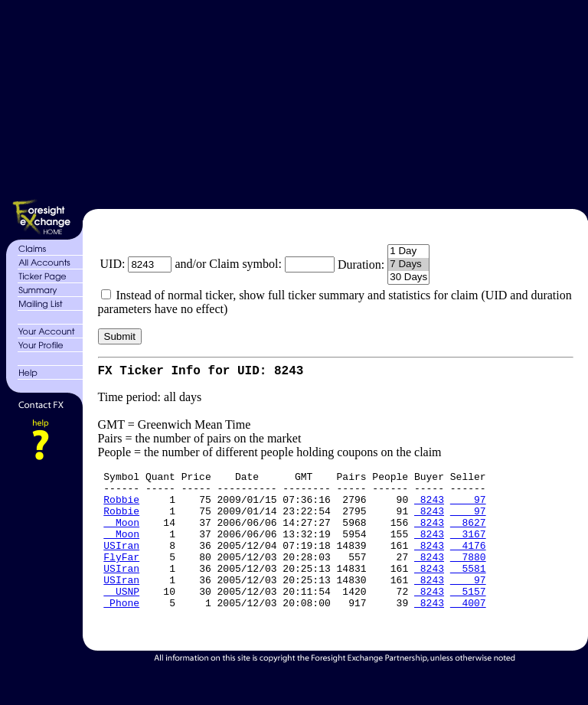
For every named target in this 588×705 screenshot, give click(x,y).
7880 (468, 578)
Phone (121, 633)
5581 (468, 592)
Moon (121, 537)
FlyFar (121, 578)
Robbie (121, 509)
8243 (429, 509)
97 (468, 509)
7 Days (408, 264)
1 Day (408, 251)
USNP (121, 619)
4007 (468, 633)
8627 (468, 537)
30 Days (408, 277)
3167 (468, 550)
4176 (468, 564)
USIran (121, 564)
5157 (468, 619)
